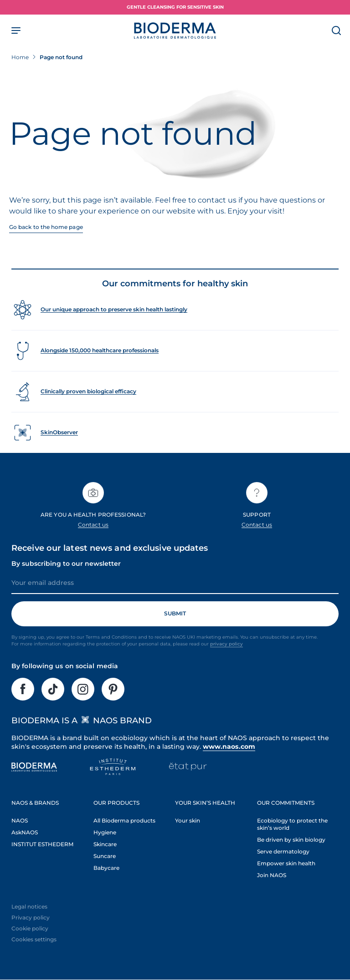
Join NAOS (272, 875)
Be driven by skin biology (291, 840)
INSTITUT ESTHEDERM (42, 844)
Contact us (93, 525)
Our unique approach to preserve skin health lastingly (114, 309)
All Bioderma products (124, 820)
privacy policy (226, 644)
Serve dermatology (283, 851)
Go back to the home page (46, 227)
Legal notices (29, 906)
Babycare (106, 868)
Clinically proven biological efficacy (88, 391)
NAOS (20, 820)
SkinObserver (59, 432)
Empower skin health (286, 863)
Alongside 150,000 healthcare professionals (100, 350)
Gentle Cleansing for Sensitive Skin (175, 7)
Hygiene (105, 832)
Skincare (105, 844)
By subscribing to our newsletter (66, 564)
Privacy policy (31, 917)
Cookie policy (30, 928)
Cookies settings (34, 939)
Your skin (188, 820)
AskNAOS (25, 832)
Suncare (105, 856)
